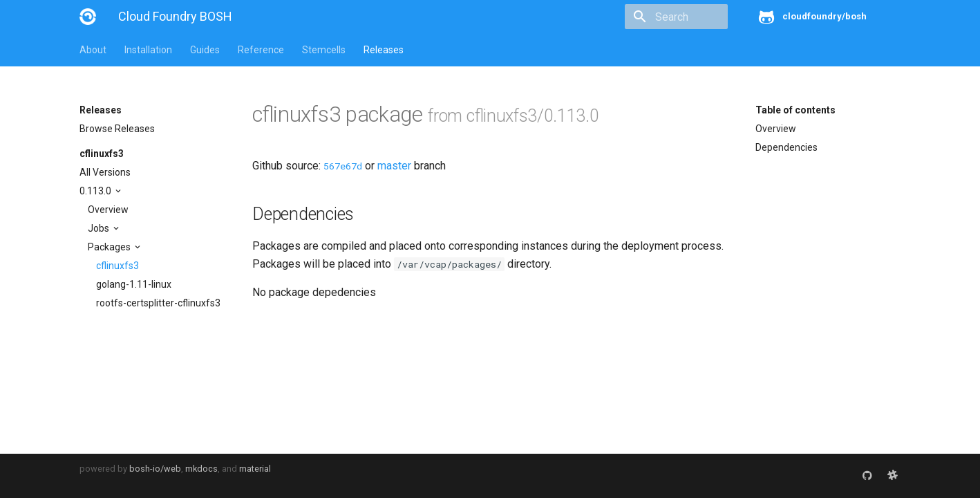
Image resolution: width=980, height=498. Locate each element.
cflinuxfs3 (102, 154)
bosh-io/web (155, 469)
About (93, 50)
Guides (205, 50)
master (394, 166)
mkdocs (201, 469)
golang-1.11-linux (134, 284)
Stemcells (324, 50)
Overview (108, 210)
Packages (110, 247)
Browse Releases (117, 129)
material (255, 469)
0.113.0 (96, 191)
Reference (261, 50)
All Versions (105, 172)
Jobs (100, 228)
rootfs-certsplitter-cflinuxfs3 (158, 303)
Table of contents (795, 110)
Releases (384, 50)
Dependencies (786, 147)
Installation (148, 50)
